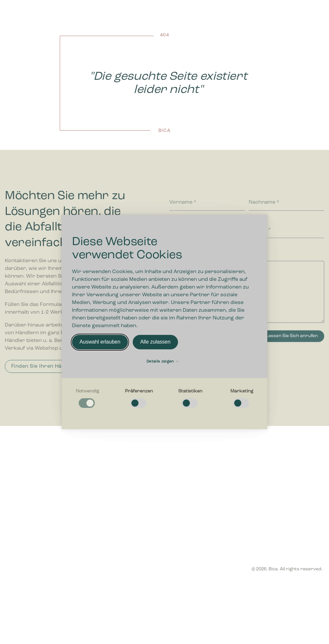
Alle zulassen (155, 342)
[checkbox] (87, 399)
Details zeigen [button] (163, 362)
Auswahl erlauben (100, 342)
